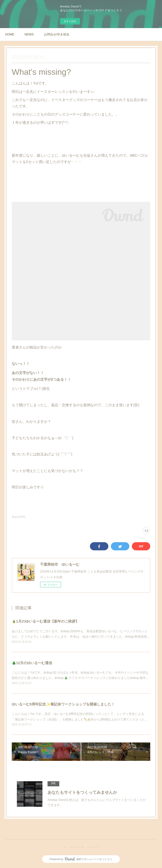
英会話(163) (19, 517)
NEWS (29, 34)
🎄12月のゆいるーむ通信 (32, 663)
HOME (10, 34)
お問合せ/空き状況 (57, 34)
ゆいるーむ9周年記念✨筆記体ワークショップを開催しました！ (63, 704)
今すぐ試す (70, 21)
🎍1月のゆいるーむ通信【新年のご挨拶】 (45, 621)
